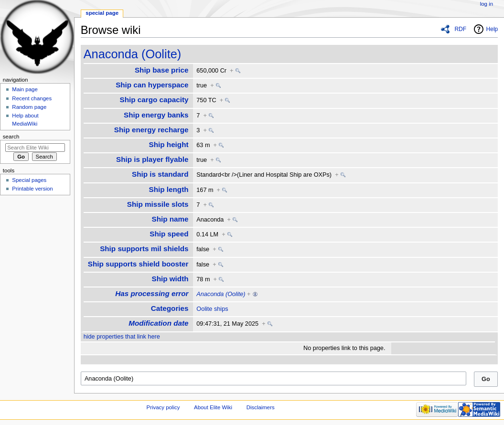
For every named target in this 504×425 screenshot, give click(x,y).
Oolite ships (212, 309)
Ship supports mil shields (144, 249)
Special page (102, 13)
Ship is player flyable (152, 159)
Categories (170, 308)
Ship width (170, 279)
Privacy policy (163, 407)
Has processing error (152, 293)
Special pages (29, 180)
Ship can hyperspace (152, 85)
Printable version (32, 189)
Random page (29, 107)
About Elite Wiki (213, 407)
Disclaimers (261, 407)
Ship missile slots (158, 204)
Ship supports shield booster (138, 264)
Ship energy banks (156, 115)
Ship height (169, 144)
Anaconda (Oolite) (133, 54)
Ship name (170, 219)
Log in (487, 4)
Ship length (169, 189)
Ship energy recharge (151, 130)
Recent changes (32, 98)
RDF (460, 29)
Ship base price (162, 70)
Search (11, 137)
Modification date (158, 323)
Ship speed (169, 234)
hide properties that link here (122, 337)
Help (492, 29)
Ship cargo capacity (154, 100)
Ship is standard (160, 174)
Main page (25, 89)
